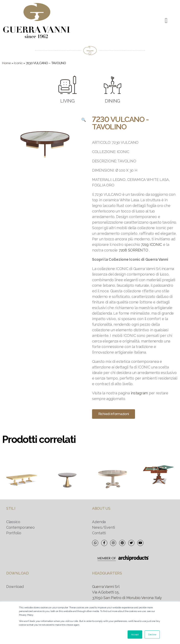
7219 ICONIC (152, 245)
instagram (139, 393)
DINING (112, 101)
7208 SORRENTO (133, 250)
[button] (166, 21)
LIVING (67, 101)
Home (6, 63)
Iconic (18, 63)
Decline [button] (152, 635)
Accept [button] (135, 635)
